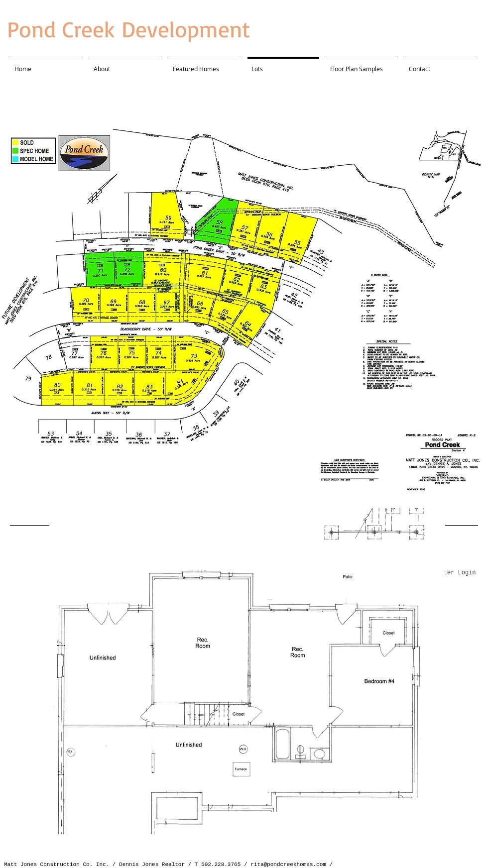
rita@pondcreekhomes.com (288, 865)
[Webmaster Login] (449, 573)
